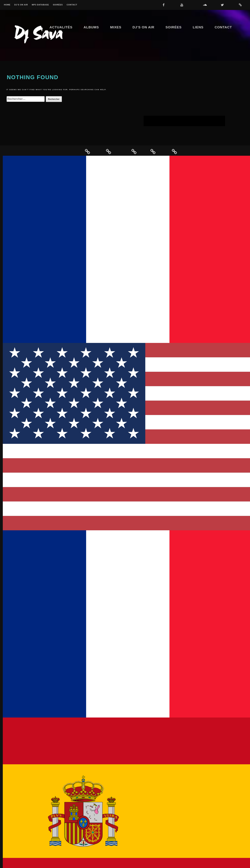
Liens (198, 27)
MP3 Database (40, 5)
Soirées (58, 5)
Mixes (116, 27)
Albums (91, 27)
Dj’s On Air (21, 5)
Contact (72, 5)
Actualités (61, 27)
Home (7, 5)
